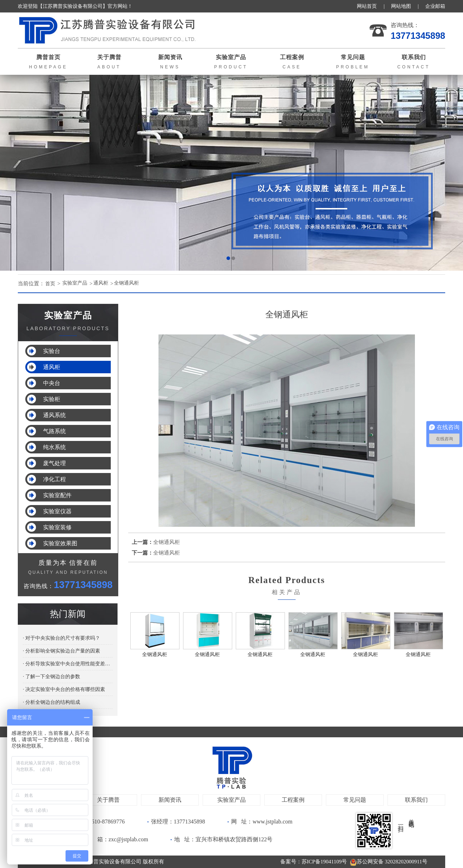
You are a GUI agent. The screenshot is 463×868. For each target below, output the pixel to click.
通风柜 (105, 284)
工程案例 (293, 800)
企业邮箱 (435, 6)
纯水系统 (54, 447)
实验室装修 (57, 527)
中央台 (52, 383)
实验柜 (52, 399)
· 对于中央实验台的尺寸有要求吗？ (61, 638)
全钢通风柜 (133, 284)
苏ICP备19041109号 (324, 862)
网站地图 (401, 6)
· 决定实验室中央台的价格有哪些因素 (64, 689)
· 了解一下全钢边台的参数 (51, 677)
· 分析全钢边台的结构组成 (51, 702)
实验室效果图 (60, 543)
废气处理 (54, 463)
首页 (51, 284)
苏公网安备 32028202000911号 (389, 862)
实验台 (52, 351)
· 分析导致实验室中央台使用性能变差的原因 (68, 664)
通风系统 (54, 415)
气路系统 (54, 431)
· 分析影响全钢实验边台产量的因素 (61, 651)
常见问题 (355, 800)
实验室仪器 (57, 511)
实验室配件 (57, 495)
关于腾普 (108, 800)
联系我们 (416, 800)
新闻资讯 (170, 800)
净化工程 (54, 479)
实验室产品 (77, 284)
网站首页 (367, 6)
